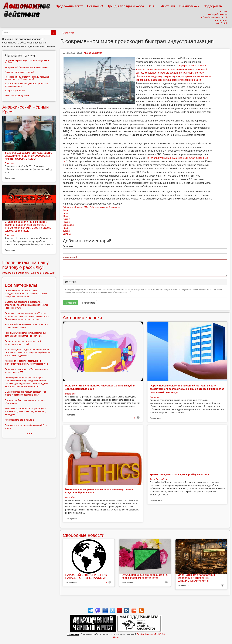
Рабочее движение (99, 207)
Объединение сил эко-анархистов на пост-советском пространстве (145, 576)
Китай (66, 210)
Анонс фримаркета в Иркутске (19, 420)
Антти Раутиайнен (159, 479)
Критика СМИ (82, 207)
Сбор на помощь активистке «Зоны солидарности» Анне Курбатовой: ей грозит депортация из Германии (26, 294)
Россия (66, 222)
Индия (66, 213)
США (65, 216)
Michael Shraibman (93, 53)
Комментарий (71, 257)
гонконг (66, 219)
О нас (116, 637)
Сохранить (70, 303)
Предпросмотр (88, 303)
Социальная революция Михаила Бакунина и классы (27, 62)
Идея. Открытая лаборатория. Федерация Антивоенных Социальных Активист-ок (197, 578)
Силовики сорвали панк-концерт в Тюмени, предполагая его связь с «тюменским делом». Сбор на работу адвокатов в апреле (28, 226)
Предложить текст (69, 6)
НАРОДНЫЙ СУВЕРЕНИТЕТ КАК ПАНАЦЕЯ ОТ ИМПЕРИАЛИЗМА (86, 576)
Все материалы (21, 285)
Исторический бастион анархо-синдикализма (27, 67)
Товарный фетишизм (15, 91)
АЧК (153, 6)
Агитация (168, 6)
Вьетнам (67, 234)
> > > (29, 434)
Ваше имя (68, 246)
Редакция (9, 163)
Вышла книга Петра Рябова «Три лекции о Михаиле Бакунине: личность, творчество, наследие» (25, 411)
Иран (65, 228)
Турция (66, 231)
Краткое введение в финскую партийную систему (179, 475)
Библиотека (189, 6)
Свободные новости (84, 535)
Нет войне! (95, 6)
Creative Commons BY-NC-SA (151, 634)
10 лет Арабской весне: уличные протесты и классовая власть (26, 85)
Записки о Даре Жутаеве (17, 95)
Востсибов (70, 394)
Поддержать (213, 6)
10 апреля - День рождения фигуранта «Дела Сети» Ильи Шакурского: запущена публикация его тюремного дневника (28, 353)
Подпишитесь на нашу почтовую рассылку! (25, 265)
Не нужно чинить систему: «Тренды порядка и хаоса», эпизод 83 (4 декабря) (27, 78)
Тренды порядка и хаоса (126, 6)
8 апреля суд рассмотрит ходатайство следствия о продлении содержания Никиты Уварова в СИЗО (28, 156)
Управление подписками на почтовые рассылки (29, 273)
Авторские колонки (82, 317)
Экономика (114, 207)
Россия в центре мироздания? (19, 72)
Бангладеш (68, 225)
